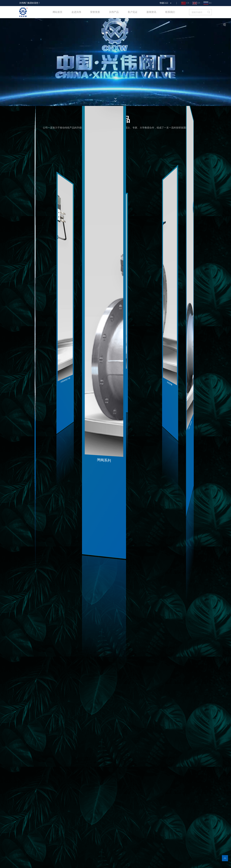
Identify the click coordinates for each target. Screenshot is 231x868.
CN (185, 3)
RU (208, 3)
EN (196, 3)
